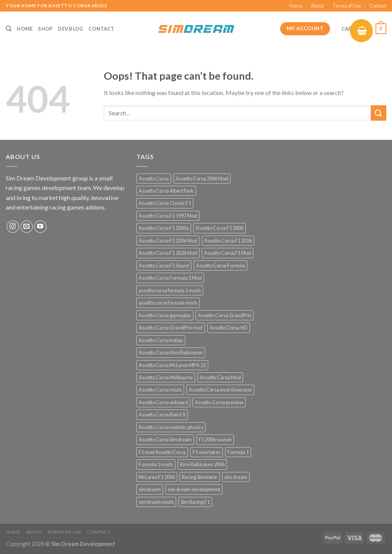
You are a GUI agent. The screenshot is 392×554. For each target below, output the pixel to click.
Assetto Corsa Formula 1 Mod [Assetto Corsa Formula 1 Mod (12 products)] (170, 278)
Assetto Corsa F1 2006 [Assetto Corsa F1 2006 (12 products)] (220, 228)
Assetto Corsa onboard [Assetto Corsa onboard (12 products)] (163, 402)
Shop (45, 29)
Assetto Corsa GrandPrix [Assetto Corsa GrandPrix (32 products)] (225, 315)
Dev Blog (70, 29)
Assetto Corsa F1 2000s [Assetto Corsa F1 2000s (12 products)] (164, 228)
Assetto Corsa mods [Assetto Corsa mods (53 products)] (160, 390)
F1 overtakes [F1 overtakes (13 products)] (207, 452)
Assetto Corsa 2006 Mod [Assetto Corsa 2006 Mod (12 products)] (202, 179)
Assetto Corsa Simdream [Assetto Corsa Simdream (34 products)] (165, 439)
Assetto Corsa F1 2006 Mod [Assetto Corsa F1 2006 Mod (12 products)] (168, 241)
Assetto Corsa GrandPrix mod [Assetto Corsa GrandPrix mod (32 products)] (171, 328)
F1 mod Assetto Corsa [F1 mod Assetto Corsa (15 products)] (162, 452)
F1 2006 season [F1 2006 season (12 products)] (215, 439)
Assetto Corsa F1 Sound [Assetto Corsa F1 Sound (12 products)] (164, 266)
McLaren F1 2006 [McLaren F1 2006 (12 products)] (157, 477)
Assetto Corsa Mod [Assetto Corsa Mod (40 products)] (220, 377)
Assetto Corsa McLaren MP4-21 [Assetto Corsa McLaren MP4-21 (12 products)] (172, 365)
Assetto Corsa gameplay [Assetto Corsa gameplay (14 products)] (165, 315)
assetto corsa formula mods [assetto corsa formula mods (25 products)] (168, 303)
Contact (378, 6)
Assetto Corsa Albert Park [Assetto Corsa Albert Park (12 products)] (166, 191)
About (317, 6)
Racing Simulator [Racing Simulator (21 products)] (200, 477)
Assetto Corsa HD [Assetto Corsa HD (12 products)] (229, 328)
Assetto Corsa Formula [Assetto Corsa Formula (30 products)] (220, 266)
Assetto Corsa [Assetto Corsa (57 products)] (154, 179)
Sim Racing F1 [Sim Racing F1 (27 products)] (195, 502)
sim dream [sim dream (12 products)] (236, 477)
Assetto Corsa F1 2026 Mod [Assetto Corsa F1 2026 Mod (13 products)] (168, 253)
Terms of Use (347, 6)
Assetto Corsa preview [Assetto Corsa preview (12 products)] (219, 402)
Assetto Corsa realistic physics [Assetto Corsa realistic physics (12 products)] (171, 427)
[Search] (9, 29)
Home (296, 6)
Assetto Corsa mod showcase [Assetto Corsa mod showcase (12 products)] (220, 390)
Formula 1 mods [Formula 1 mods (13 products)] (156, 464)
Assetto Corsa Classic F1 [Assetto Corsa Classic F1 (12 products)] (165, 203)
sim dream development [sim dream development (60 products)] (194, 489)
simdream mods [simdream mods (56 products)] (156, 502)
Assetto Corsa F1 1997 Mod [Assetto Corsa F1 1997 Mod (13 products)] (168, 216)
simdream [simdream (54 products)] (150, 489)
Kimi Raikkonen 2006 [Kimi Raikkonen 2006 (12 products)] (202, 464)
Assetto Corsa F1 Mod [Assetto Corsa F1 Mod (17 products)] (228, 253)
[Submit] (379, 113)
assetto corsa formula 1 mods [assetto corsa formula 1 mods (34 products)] (170, 290)
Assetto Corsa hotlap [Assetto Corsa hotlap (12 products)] (161, 340)
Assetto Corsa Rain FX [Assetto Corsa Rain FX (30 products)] (162, 415)
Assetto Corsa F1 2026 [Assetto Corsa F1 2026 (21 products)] (228, 241)
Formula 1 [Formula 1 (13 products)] (238, 452)
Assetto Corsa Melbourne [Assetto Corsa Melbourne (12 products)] (166, 377)
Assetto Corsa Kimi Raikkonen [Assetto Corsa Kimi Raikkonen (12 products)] (171, 352)
